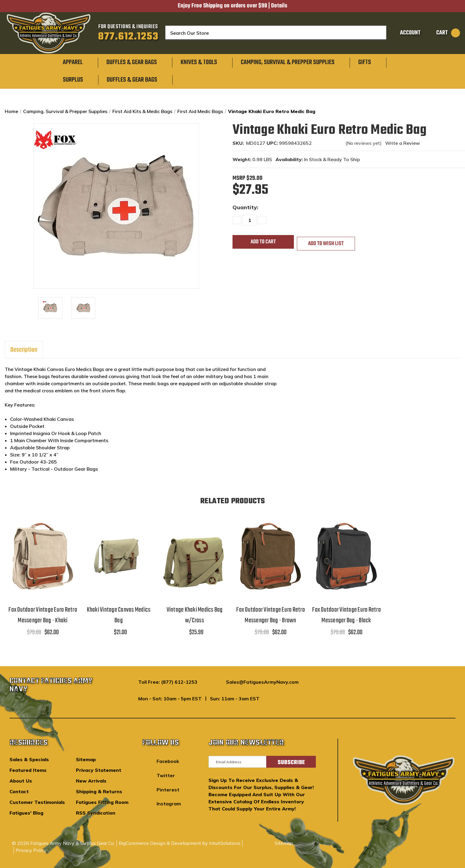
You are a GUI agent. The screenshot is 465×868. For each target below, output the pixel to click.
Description (24, 350)
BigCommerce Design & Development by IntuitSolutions (180, 843)
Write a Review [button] (403, 143)
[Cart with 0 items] (442, 33)
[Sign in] (405, 33)
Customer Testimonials (37, 802)
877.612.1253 (128, 37)
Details (279, 6)
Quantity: (245, 207)
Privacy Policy (31, 850)
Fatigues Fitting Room (102, 802)
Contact (19, 791)
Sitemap (86, 759)
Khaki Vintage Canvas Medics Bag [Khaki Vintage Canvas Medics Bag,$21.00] (119, 615)
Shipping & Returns (99, 791)
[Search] (378, 33)
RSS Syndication (96, 813)
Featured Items (28, 770)
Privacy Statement (99, 770)
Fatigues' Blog (26, 813)
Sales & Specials (29, 759)
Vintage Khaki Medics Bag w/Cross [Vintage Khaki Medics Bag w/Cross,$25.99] (195, 615)
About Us (21, 781)
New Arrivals (91, 781)
